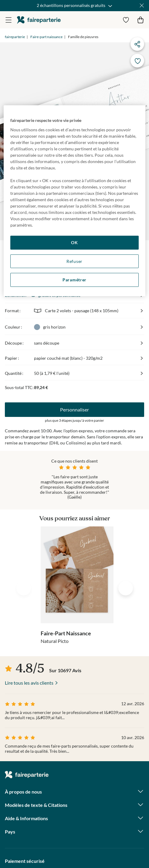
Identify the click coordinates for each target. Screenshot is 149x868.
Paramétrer (74, 280)
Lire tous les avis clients (29, 683)
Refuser (74, 261)
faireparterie (39, 20)
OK (74, 242)
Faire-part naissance (46, 37)
